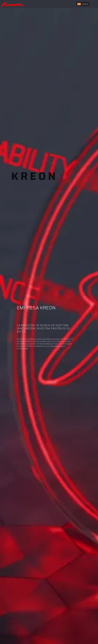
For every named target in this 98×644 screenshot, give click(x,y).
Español (83, 4)
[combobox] (83, 4)
